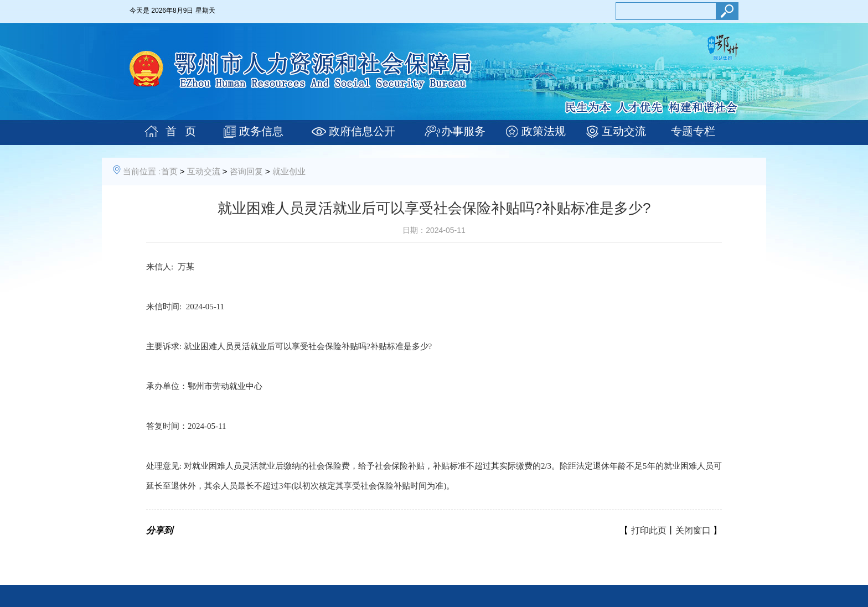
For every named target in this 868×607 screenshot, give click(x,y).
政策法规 (544, 131)
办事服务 (463, 131)
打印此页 (649, 530)
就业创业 (289, 171)
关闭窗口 (693, 530)
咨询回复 (246, 171)
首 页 (181, 131)
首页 (169, 171)
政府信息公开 (362, 131)
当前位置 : (142, 171)
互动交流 (624, 131)
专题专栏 (693, 131)
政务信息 (261, 131)
